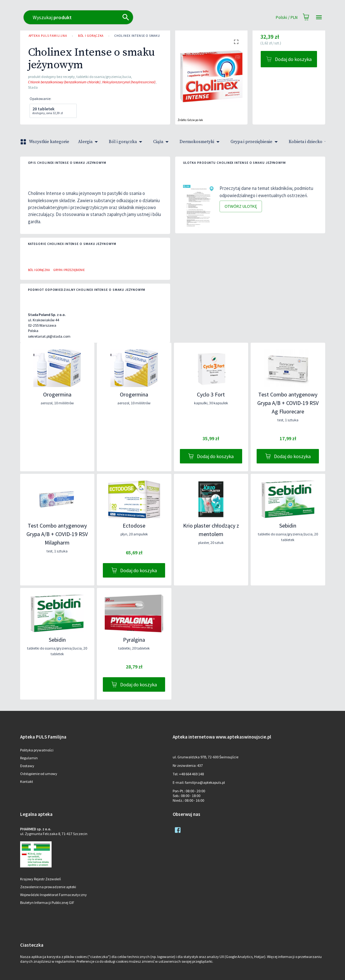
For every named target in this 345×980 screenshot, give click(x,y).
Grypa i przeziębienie (255, 142)
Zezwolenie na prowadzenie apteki (48, 887)
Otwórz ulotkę (241, 206)
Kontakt (27, 781)
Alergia (89, 142)
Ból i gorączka (91, 36)
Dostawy (27, 766)
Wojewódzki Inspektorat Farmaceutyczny (53, 895)
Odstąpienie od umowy (39, 774)
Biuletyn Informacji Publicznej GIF (47, 902)
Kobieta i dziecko (309, 142)
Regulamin (29, 758)
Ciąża (162, 142)
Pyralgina (134, 640)
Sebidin (288, 526)
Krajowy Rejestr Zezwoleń (41, 879)
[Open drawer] (319, 17)
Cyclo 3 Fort (211, 394)
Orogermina (57, 394)
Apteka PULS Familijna (48, 36)
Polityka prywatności (37, 750)
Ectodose (134, 526)
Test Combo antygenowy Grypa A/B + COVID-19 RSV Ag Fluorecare (288, 403)
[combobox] (161, 17)
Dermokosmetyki (201, 142)
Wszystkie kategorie (45, 142)
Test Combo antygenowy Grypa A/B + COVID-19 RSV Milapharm (57, 534)
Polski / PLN (287, 17)
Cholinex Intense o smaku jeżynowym (147, 36)
